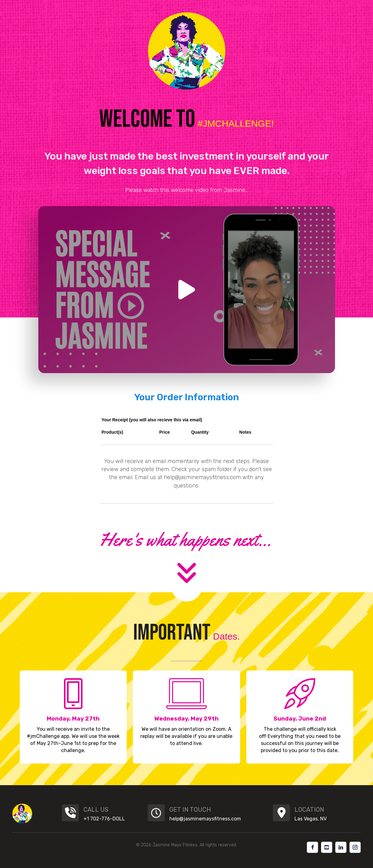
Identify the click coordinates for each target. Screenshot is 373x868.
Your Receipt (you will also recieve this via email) (152, 420)
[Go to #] (312, 847)
